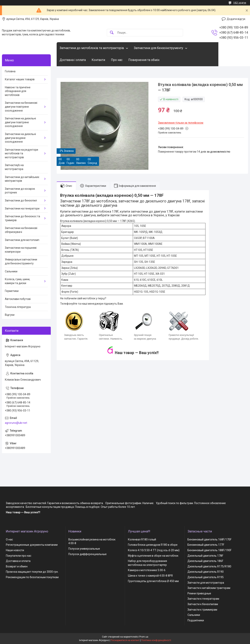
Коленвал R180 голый (142, 539)
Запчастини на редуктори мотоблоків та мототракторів (21, 153)
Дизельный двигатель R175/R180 (209, 566)
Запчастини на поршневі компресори (21, 250)
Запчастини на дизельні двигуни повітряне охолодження (20, 122)
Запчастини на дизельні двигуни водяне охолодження (20, 138)
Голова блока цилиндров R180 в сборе (153, 545)
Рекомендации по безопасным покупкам (32, 577)
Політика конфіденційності (156, 640)
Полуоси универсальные (84, 549)
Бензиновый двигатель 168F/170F (209, 539)
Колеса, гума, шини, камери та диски (17, 281)
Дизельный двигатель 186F (205, 561)
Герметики (12, 291)
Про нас (117, 60)
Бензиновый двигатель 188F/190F (209, 550)
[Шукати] (112, 33)
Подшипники (196, 620)
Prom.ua (144, 637)
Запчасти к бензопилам (203, 604)
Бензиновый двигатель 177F (206, 545)
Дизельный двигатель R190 (206, 572)
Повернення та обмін (144, 60)
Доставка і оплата (73, 60)
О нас (9, 539)
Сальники (11, 271)
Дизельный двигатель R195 (206, 577)
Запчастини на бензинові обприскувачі (21, 230)
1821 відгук (240, 3)
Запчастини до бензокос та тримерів (22, 218)
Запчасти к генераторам (203, 599)
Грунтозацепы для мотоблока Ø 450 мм (153, 581)
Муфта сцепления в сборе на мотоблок (153, 556)
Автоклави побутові (18, 299)
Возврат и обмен (17, 566)
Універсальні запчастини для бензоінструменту (21, 261)
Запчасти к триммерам (202, 610)
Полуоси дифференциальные (87, 554)
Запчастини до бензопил (21, 200)
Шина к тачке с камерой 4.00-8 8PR (150, 576)
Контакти (98, 60)
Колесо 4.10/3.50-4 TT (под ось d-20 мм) (154, 550)
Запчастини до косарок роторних (20, 191)
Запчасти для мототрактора (206, 583)
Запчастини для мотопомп (22, 240)
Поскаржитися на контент (125, 640)
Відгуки (10, 315)
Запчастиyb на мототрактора (14, 167)
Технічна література (18, 307)
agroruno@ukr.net (16, 423)
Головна (10, 71)
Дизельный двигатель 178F (205, 556)
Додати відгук (236, 19)
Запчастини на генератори (22, 208)
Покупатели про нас (19, 556)
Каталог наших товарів (20, 79)
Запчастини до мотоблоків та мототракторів (92, 48)
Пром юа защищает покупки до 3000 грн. (32, 572)
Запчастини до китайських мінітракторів (22, 179)
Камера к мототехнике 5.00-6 (147, 570)
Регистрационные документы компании (32, 545)
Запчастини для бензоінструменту (158, 48)
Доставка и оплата (18, 561)
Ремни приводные (199, 593)
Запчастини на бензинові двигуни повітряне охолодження (21, 107)
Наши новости (15, 550)
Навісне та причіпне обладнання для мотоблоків (18, 91)
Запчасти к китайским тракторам (209, 588)
